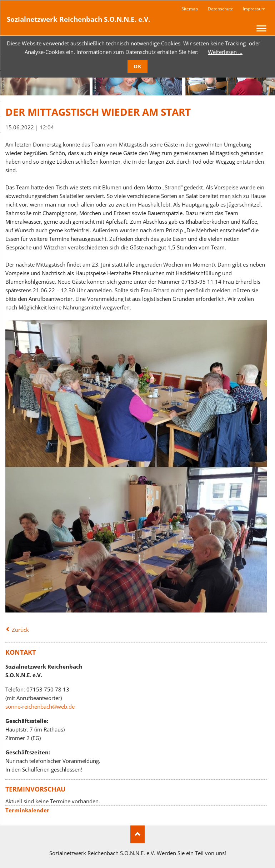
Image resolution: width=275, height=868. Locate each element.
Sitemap (190, 9)
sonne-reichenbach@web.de (40, 706)
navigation (261, 28)
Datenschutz (220, 9)
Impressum (254, 9)
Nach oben (137, 834)
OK (138, 66)
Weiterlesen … (225, 52)
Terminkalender (27, 810)
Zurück (20, 630)
